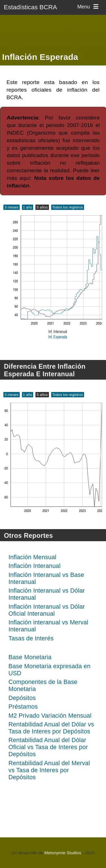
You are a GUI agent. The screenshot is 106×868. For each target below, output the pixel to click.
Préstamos (23, 707)
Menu (89, 7)
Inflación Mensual (32, 557)
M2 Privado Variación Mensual (50, 716)
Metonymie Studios (63, 853)
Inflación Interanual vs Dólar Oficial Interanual (47, 610)
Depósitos (22, 698)
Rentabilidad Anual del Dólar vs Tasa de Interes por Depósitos (51, 728)
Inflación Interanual (34, 566)
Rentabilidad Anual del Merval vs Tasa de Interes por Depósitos (49, 770)
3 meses (12, 207)
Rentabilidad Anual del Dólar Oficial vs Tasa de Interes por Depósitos (48, 747)
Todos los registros (68, 207)
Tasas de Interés (31, 638)
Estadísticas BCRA (30, 7)
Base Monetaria (30, 657)
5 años (42, 207)
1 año (28, 207)
